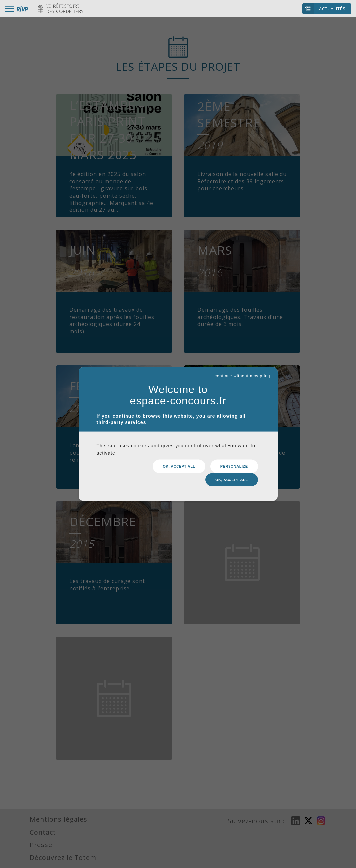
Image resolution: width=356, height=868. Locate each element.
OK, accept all (179, 466)
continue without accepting (242, 376)
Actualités (332, 9)
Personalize (234, 466)
